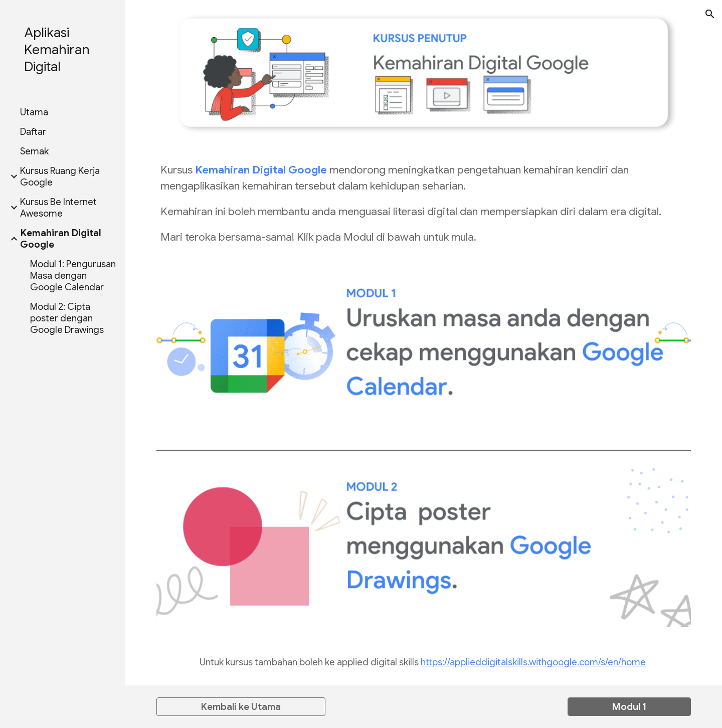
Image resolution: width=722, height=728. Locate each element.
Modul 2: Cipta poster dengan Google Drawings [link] (67, 318)
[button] (710, 14)
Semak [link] (34, 151)
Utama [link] (34, 112)
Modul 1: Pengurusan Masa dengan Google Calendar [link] (73, 276)
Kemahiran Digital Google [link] (61, 239)
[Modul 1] (629, 706)
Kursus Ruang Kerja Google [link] (60, 176)
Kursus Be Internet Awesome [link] (58, 208)
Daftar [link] (33, 132)
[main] (424, 203)
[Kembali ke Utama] (241, 706)
